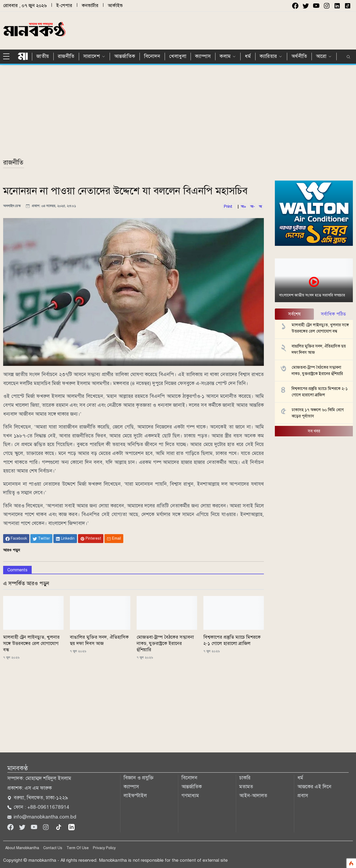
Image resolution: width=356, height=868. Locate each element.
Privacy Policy (104, 848)
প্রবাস (303, 796)
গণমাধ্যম (190, 796)
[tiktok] (59, 827)
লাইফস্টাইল (135, 796)
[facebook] (295, 6)
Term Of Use (78, 848)
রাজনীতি (66, 56)
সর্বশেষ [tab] (294, 314)
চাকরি (245, 778)
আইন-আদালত (253, 796)
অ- (252, 207)
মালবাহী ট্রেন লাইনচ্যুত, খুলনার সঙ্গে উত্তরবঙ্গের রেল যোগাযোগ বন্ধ (31, 643)
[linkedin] (71, 827)
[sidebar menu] (8, 57)
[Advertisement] (237, 30)
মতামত (246, 787)
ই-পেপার (64, 6)
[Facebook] (11, 827)
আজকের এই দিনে (314, 787)
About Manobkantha (22, 848)
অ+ (243, 207)
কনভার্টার (90, 6)
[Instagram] (46, 827)
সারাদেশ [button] (92, 56)
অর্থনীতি (299, 56)
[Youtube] (35, 827)
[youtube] (316, 6)
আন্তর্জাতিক (125, 56)
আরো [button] (321, 56)
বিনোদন (152, 56)
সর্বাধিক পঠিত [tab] (333, 314)
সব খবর (314, 431)
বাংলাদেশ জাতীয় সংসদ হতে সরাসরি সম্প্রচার (312, 295)
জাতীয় (43, 56)
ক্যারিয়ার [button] (268, 56)
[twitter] (306, 6)
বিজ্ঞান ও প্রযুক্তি (139, 778)
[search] (348, 57)
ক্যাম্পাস (203, 56)
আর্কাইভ (115, 6)
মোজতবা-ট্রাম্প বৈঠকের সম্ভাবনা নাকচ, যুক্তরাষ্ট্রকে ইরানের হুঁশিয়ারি (165, 643)
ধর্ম (248, 56)
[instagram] (327, 6)
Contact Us (53, 848)
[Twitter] (23, 827)
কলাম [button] (225, 56)
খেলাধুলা (178, 56)
